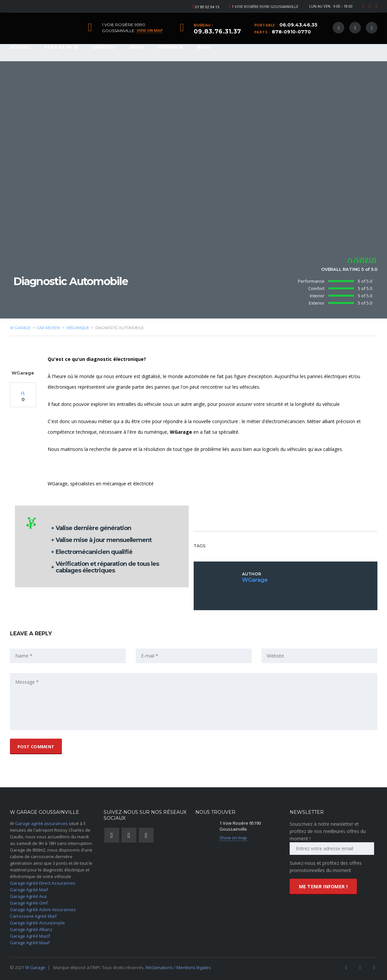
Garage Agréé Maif (29, 890)
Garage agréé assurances (41, 823)
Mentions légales (194, 967)
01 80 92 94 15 (207, 7)
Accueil (20, 47)
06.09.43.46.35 (298, 25)
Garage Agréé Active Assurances (43, 909)
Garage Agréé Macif (30, 936)
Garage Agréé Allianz (31, 929)
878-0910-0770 (291, 32)
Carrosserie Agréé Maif (33, 916)
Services (104, 47)
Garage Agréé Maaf (30, 943)
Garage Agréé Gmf (29, 903)
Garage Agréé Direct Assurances (43, 883)
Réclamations (160, 967)
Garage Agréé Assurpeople (37, 923)
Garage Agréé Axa (28, 896)
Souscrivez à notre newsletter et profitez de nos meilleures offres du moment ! (328, 831)
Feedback (170, 47)
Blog (204, 47)
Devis (136, 47)
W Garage (35, 967)
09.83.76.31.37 (218, 31)
